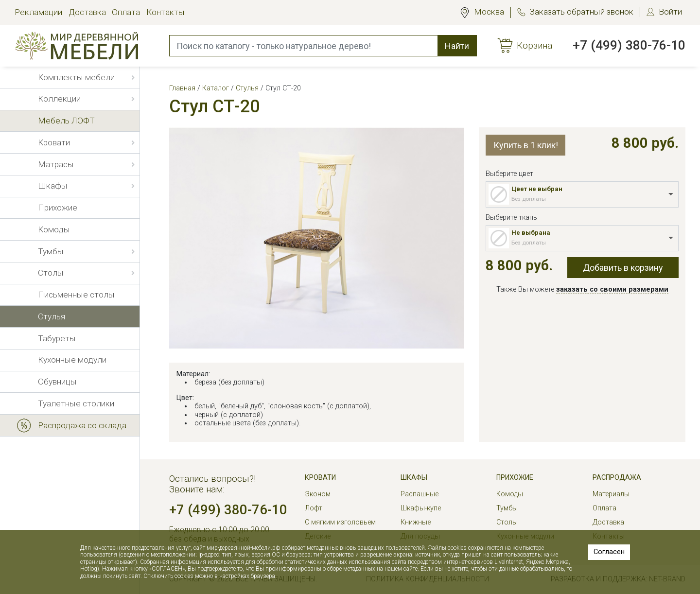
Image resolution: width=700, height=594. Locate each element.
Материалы (611, 494)
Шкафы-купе (421, 508)
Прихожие (515, 478)
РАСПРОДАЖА (617, 478)
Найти (457, 46)
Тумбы (507, 508)
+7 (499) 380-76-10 (629, 45)
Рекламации (38, 12)
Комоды (510, 494)
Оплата (126, 12)
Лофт (314, 508)
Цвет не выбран (537, 189)
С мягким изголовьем (340, 522)
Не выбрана (531, 233)
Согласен (609, 552)
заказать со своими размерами (612, 289)
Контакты (166, 12)
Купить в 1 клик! (526, 145)
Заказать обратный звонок (581, 12)
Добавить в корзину (623, 268)
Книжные (416, 522)
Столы (507, 522)
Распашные (420, 494)
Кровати (320, 478)
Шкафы (414, 478)
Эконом (318, 494)
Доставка (87, 12)
